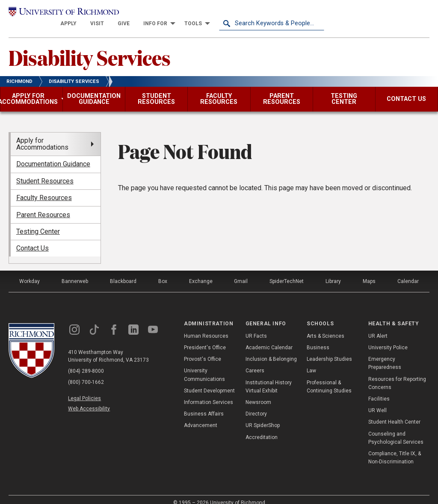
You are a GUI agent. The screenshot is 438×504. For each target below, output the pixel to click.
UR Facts (256, 326)
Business (318, 338)
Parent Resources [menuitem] (43, 205)
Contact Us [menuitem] (33, 239)
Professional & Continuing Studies (329, 377)
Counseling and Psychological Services (396, 428)
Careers (255, 361)
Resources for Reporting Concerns (397, 373)
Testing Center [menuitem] (38, 222)
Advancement (201, 416)
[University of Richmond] (61, 14)
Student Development (209, 381)
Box (163, 272)
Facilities (379, 389)
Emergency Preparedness (385, 354)
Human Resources (206, 326)
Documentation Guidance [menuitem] (53, 155)
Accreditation (262, 427)
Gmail (241, 272)
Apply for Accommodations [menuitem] (42, 134)
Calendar (408, 272)
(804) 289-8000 (86, 362)
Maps (369, 272)
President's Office (205, 338)
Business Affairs (204, 404)
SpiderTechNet (287, 272)
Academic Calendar (269, 338)
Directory (256, 404)
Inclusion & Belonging (271, 350)
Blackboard (123, 272)
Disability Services (90, 47)
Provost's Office (203, 350)
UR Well (377, 401)
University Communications (204, 365)
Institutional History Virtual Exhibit (269, 377)
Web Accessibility (89, 399)
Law (311, 361)
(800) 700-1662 (86, 373)
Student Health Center (394, 413)
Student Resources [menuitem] (45, 171)
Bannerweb (75, 272)
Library (333, 272)
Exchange (201, 272)
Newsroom (258, 392)
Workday (30, 272)
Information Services (209, 392)
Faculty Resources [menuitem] (44, 188)
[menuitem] (174, 14)
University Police (388, 338)
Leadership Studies (329, 350)
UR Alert (378, 326)
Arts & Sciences (326, 326)
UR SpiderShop (263, 416)
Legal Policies (84, 389)
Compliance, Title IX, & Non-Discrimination (395, 448)
